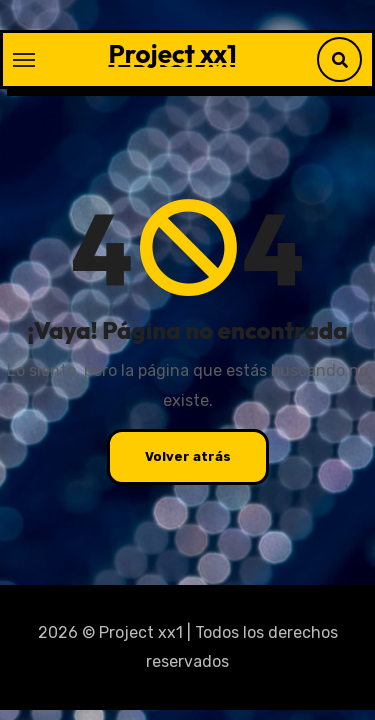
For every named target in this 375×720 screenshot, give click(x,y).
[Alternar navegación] (24, 60)
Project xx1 (173, 53)
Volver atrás (188, 456)
